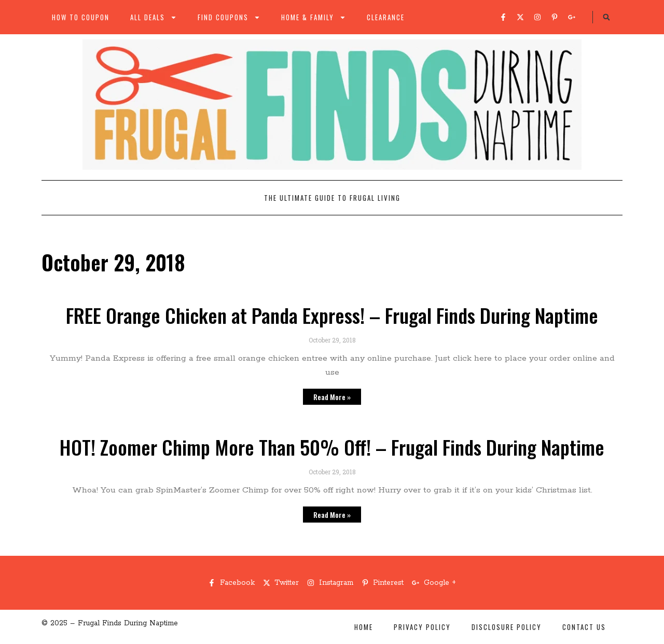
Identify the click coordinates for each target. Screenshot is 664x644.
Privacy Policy (422, 627)
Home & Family (314, 17)
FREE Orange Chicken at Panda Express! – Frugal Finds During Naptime (332, 315)
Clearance (386, 17)
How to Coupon (81, 17)
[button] (606, 17)
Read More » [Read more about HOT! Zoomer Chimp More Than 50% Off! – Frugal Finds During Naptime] (332, 515)
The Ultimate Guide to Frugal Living (332, 198)
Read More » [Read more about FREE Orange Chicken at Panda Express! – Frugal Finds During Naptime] (332, 397)
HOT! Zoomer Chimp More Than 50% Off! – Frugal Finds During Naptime (332, 447)
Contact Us (584, 627)
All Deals (154, 17)
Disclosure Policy (507, 627)
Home (364, 627)
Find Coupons (229, 17)
